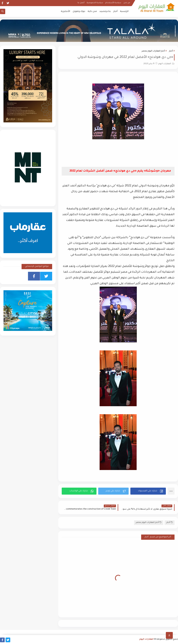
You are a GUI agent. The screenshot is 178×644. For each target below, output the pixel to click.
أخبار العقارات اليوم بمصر (153, 51)
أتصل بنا (81, 3)
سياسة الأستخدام (113, 3)
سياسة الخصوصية (95, 3)
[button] (148, 491)
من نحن (127, 3)
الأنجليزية (66, 12)
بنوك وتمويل (79, 12)
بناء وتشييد (105, 12)
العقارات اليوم (147, 639)
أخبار (115, 12)
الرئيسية (124, 12)
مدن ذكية (92, 12)
